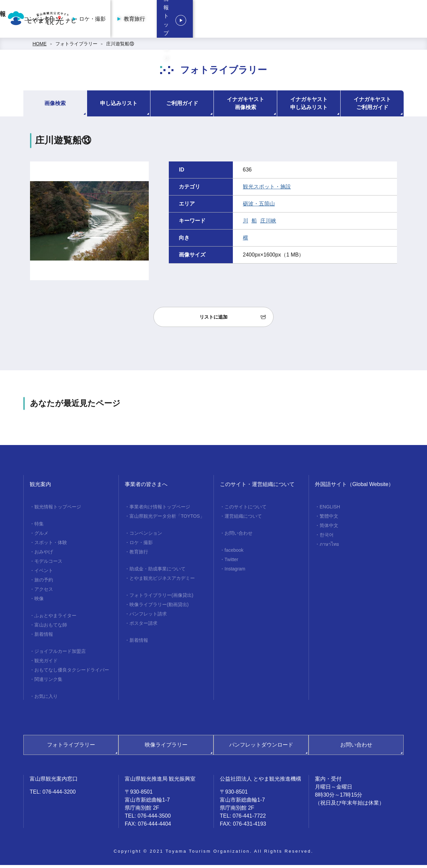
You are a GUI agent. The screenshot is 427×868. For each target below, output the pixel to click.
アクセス (44, 592)
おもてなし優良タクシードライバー (72, 673)
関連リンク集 (48, 682)
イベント (44, 573)
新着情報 (44, 637)
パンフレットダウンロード (261, 748)
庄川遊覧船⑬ (120, 47)
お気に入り (46, 699)
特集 (39, 527)
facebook (234, 553)
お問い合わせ (239, 536)
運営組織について (243, 519)
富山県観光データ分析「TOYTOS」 (167, 519)
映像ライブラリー (166, 748)
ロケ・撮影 (269, 20)
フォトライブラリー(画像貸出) (161, 598)
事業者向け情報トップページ (161, 20)
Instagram (235, 572)
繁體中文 (329, 519)
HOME (40, 47)
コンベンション (219, 20)
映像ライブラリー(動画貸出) (159, 607)
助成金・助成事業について (157, 572)
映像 (39, 601)
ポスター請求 (143, 626)
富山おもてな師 (51, 628)
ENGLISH (330, 510)
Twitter (231, 562)
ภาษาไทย (329, 547)
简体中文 (329, 528)
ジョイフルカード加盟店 (60, 654)
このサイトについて (246, 510)
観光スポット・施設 (267, 190)
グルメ (41, 536)
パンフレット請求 (148, 617)
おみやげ (44, 555)
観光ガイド (46, 664)
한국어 (327, 538)
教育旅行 (311, 20)
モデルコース (48, 564)
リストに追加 (213, 320)
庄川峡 (268, 224)
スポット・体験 (51, 545)
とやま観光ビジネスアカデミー (162, 581)
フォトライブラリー (76, 47)
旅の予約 (44, 583)
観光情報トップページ (380, 20)
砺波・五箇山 (259, 207)
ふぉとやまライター (55, 618)
